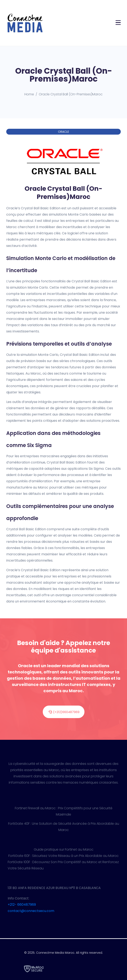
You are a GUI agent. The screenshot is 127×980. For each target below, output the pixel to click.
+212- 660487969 (22, 905)
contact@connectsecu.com (31, 911)
